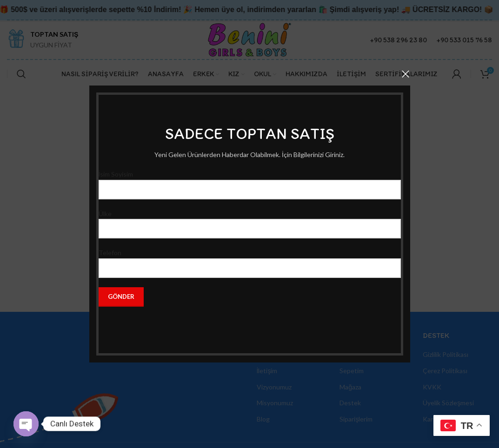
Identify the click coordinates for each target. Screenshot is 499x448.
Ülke (250, 221)
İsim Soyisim (250, 181)
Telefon (250, 260)
